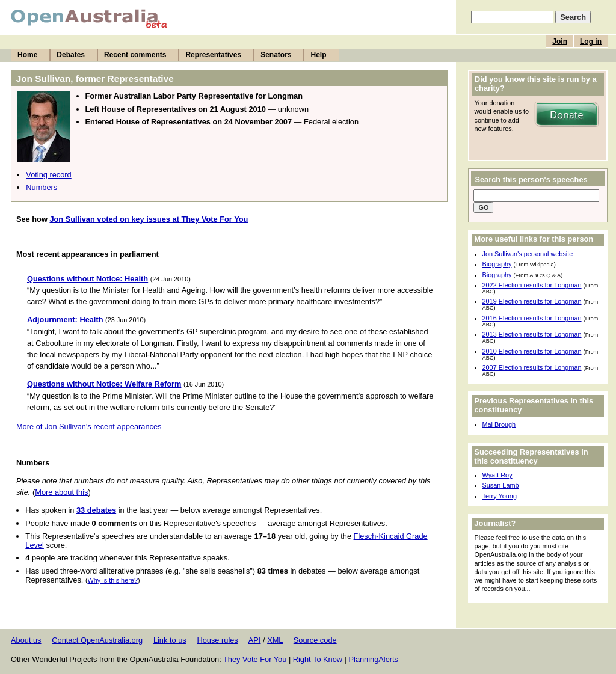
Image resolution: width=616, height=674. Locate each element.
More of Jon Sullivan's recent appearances (89, 427)
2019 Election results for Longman (532, 301)
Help (318, 55)
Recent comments (135, 55)
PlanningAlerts (374, 659)
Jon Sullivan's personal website (528, 254)
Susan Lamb (501, 485)
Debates (71, 55)
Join (560, 41)
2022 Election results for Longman (532, 285)
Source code (315, 640)
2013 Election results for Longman (532, 334)
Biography (497, 264)
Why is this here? (113, 580)
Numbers (42, 187)
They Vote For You (255, 659)
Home (27, 55)
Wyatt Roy (497, 475)
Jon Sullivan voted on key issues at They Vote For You (149, 219)
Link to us (170, 640)
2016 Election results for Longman (532, 318)
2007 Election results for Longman (532, 367)
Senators (276, 55)
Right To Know (318, 659)
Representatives (213, 55)
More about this (61, 492)
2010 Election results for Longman (532, 351)
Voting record (48, 175)
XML (275, 640)
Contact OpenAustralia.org (97, 640)
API (255, 640)
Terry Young (500, 496)
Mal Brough (499, 424)
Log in (591, 41)
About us (26, 640)
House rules (217, 640)
